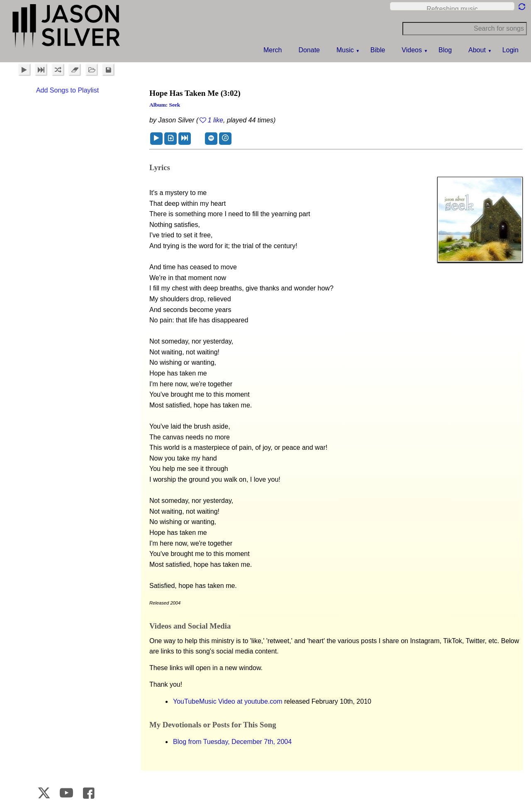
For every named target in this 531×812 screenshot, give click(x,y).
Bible (378, 50)
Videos (412, 50)
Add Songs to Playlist (67, 90)
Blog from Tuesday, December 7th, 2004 (232, 742)
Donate (309, 50)
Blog (445, 50)
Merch (273, 50)
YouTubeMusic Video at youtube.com (228, 701)
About (477, 50)
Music (345, 50)
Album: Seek (165, 105)
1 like (216, 120)
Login (510, 50)
